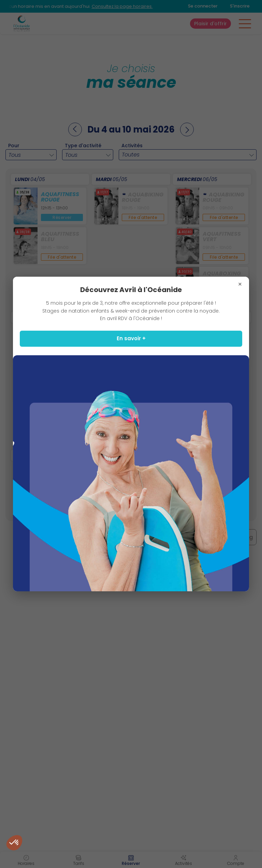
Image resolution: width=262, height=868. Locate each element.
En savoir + (131, 338)
